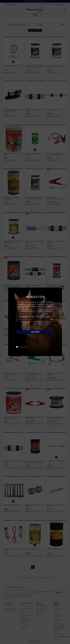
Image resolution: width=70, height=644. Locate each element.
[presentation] (30, 326)
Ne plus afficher (23, 347)
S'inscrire (35, 332)
